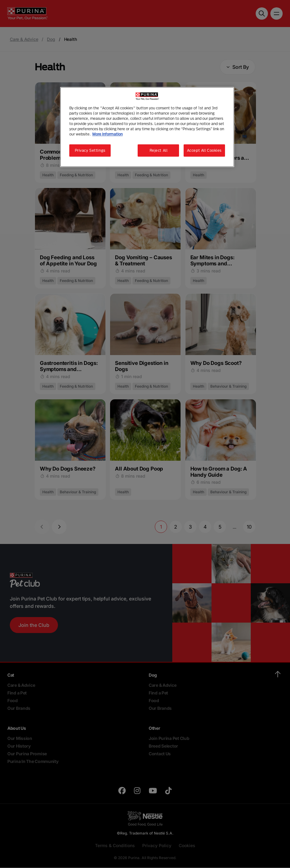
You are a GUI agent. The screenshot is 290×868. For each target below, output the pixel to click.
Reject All (159, 150)
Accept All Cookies (204, 150)
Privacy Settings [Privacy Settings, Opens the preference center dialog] (90, 150)
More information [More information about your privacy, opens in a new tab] (107, 134)
